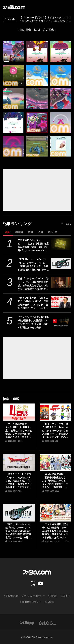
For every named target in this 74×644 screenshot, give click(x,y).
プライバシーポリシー (33, 596)
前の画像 (26, 30)
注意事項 (65, 596)
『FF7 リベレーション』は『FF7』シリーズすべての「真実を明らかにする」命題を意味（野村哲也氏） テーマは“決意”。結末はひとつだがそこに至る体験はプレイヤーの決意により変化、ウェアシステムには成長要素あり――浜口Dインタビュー (33, 265)
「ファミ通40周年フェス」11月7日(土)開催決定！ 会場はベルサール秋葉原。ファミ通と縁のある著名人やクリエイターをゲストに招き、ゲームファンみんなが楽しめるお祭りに (19, 431)
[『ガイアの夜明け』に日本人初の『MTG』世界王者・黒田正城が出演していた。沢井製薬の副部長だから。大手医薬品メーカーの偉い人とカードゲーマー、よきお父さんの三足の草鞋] (61, 302)
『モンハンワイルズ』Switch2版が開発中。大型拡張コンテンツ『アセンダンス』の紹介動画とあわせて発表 (33, 322)
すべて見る (66, 224)
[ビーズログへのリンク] (48, 623)
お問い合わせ (11, 596)
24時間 (19, 232)
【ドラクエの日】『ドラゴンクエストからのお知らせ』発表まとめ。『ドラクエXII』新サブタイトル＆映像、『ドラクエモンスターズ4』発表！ (18, 481)
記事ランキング (17, 224)
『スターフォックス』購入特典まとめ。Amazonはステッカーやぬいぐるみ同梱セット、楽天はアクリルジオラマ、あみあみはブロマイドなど (55, 431)
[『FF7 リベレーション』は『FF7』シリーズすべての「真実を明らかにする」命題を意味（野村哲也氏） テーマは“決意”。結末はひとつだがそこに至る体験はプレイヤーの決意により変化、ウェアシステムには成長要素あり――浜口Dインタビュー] (61, 263)
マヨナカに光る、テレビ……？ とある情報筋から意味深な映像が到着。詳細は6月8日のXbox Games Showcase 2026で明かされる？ (33, 245)
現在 (8, 232)
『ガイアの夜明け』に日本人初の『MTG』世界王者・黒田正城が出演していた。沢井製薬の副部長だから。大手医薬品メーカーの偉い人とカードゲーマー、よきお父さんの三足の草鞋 (33, 303)
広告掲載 (49, 602)
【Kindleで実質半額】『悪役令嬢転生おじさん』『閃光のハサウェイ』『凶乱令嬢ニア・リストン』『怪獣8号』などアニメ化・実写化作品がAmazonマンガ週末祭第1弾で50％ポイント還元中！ (55, 481)
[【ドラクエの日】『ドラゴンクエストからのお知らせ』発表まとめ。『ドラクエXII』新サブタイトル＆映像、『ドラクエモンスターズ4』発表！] (19, 463)
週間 (30, 232)
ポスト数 (53, 232)
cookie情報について (31, 602)
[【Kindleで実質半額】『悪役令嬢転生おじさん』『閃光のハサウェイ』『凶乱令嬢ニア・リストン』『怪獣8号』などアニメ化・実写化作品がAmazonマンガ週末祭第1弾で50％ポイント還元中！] (56, 463)
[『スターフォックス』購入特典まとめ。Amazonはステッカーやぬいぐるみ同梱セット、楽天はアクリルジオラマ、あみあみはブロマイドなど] (56, 412)
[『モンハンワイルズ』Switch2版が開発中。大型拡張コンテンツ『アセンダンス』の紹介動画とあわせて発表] (61, 321)
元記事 (9, 20)
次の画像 (48, 30)
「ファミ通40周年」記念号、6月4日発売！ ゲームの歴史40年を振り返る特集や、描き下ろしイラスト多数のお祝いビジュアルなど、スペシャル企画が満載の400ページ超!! (55, 531)
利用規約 (53, 596)
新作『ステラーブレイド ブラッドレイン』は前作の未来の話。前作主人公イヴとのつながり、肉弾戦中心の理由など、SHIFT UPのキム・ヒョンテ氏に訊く (33, 284)
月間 (40, 232)
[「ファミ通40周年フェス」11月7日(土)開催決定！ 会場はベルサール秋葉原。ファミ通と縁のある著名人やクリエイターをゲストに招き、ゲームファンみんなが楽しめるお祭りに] (19, 412)
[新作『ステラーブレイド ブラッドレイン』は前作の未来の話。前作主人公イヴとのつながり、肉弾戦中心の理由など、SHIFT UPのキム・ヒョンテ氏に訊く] (61, 283)
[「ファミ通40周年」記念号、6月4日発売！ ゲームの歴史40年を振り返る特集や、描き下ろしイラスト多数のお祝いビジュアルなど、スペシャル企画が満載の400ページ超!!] (56, 513)
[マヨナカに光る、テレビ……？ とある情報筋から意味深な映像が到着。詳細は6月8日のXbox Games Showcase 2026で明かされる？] (61, 244)
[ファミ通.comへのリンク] (14, 7)
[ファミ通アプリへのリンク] (27, 623)
